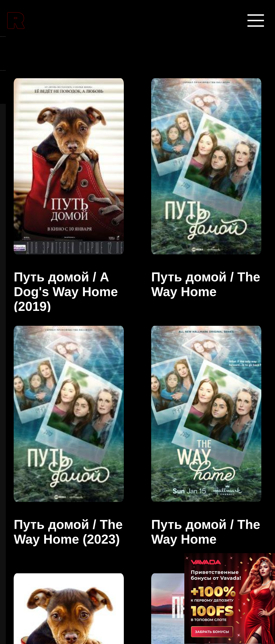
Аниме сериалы (55, 382)
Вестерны (42, 515)
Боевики (39, 481)
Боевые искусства (61, 415)
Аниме (35, 348)
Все (28, 582)
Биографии (45, 448)
